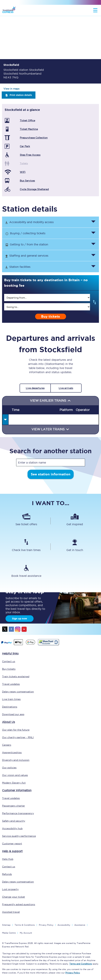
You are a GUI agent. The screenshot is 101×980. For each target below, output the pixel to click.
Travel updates (11, 684)
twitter (5, 629)
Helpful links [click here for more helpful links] (10, 653)
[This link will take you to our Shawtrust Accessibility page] (48, 645)
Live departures (35, 388)
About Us (9, 722)
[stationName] (51, 463)
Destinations (10, 707)
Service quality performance (19, 836)
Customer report (12, 844)
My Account (26, 933)
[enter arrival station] (47, 307)
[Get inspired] (75, 521)
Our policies (9, 768)
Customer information (17, 790)
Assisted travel (11, 912)
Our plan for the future (16, 730)
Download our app (13, 714)
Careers (7, 745)
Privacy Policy (46, 925)
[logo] (9, 10)
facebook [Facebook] (11, 629)
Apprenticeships (12, 752)
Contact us (9, 661)
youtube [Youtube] (24, 629)
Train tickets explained (16, 676)
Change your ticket (14, 897)
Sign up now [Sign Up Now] (20, 619)
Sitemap (6, 925)
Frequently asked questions (19, 904)
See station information (51, 474)
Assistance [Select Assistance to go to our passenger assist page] (80, 925)
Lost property (10, 889)
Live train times (11, 699)
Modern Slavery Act (14, 783)
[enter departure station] (47, 298)
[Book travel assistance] (26, 572)
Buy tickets (50, 316)
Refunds (7, 874)
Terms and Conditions (81, 964)
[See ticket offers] (26, 521)
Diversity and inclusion (16, 760)
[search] (47, 298)
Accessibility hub (12, 828)
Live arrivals (66, 388)
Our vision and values (15, 775)
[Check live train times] (26, 547)
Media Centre (9, 933)
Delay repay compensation (18, 692)
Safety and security (14, 821)
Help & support (12, 851)
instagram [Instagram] (18, 629)
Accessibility (64, 925)
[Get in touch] (75, 547)
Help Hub (8, 859)
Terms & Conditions (25, 925)
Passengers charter (14, 806)
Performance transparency (18, 813)
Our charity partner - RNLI (18, 737)
